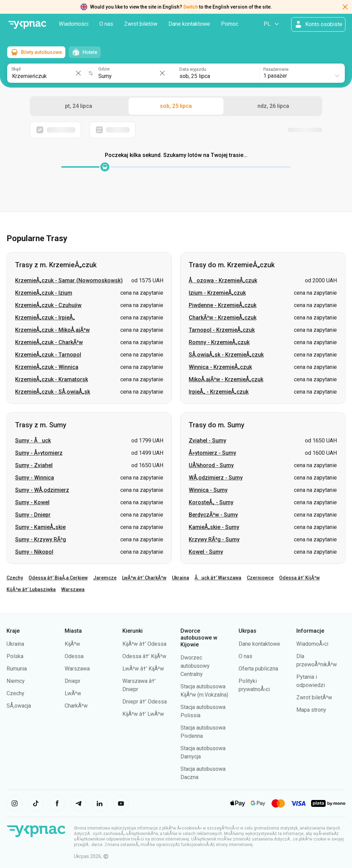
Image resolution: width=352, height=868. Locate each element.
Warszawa (73, 589)
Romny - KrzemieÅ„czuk (219, 342)
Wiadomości (74, 24)
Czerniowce (260, 578)
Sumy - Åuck (33, 441)
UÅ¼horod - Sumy (211, 465)
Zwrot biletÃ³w (314, 697)
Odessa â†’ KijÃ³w (299, 578)
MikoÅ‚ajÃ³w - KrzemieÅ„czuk (226, 379)
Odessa (74, 656)
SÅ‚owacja (19, 706)
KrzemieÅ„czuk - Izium (44, 293)
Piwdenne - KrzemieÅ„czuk (223, 305)
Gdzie (105, 69)
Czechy (15, 578)
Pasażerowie (276, 69)
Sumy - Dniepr (33, 515)
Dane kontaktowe (189, 24)
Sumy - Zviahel (34, 465)
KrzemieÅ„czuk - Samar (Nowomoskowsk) (69, 280)
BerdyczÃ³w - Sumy (213, 515)
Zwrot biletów (141, 24)
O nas (106, 24)
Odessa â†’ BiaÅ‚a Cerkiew (58, 578)
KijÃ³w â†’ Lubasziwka (31, 589)
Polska (15, 656)
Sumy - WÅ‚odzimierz (42, 490)
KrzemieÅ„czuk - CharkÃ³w (49, 342)
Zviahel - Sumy (207, 441)
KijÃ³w (72, 644)
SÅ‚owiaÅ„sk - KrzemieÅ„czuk (226, 355)
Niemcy (16, 681)
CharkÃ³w (76, 706)
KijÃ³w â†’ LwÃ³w (143, 714)
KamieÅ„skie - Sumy (214, 527)
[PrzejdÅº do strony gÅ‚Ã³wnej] (27, 25)
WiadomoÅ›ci (312, 644)
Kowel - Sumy (206, 552)
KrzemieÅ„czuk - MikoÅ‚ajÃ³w (52, 330)
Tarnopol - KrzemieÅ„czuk (222, 330)
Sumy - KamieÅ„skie (40, 527)
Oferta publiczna (258, 669)
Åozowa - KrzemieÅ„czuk (223, 280)
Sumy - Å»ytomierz (39, 453)
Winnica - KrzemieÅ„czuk (220, 367)
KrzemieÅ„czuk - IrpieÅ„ (45, 318)
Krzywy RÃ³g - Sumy (214, 539)
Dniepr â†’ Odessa (145, 702)
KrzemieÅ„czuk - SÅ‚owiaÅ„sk (53, 392)
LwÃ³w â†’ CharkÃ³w (144, 578)
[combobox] (302, 72)
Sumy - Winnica (35, 478)
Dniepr (73, 681)
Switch (191, 7)
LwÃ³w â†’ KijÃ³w (143, 669)
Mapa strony (311, 710)
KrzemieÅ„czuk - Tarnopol (48, 355)
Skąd (16, 69)
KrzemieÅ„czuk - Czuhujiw (48, 305)
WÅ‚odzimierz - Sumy (216, 478)
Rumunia (17, 669)
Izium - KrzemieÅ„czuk (217, 293)
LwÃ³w (73, 693)
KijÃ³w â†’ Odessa (144, 644)
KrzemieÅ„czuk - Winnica (47, 367)
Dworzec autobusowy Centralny (195, 666)
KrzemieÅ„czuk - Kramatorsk (52, 379)
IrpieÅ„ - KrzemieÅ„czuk (219, 392)
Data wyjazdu (193, 69)
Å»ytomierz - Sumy (212, 453)
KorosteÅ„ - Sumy (211, 502)
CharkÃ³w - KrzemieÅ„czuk (223, 318)
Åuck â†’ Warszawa (218, 578)
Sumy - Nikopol (34, 552)
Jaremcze (105, 578)
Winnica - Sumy (208, 490)
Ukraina (180, 578)
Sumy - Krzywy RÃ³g (41, 539)
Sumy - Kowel (32, 502)
